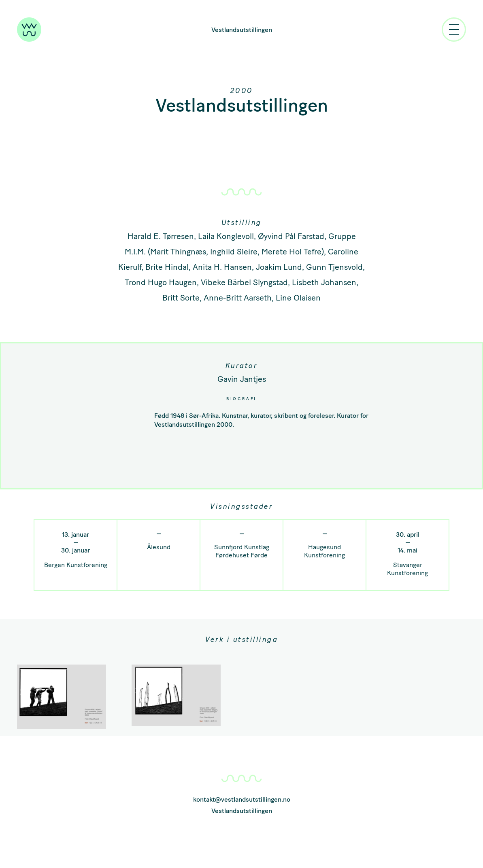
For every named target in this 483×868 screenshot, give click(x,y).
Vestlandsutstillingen (242, 30)
